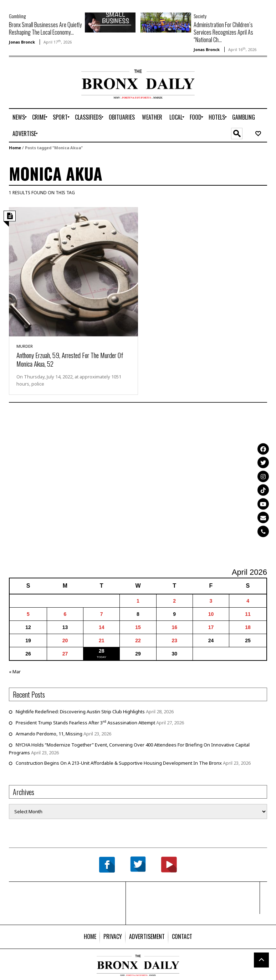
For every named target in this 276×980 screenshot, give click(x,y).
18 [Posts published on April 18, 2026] (248, 627)
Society (200, 16)
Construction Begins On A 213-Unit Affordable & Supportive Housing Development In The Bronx (119, 763)
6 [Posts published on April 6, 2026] (65, 614)
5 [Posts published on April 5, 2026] (28, 614)
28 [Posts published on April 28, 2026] (102, 651)
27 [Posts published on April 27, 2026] (65, 654)
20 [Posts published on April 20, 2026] (65, 640)
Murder (25, 346)
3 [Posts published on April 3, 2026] (211, 601)
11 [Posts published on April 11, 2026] (248, 614)
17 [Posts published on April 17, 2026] (211, 627)
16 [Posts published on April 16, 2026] (174, 627)
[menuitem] (19, 117)
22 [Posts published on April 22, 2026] (138, 640)
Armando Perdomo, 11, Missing (49, 734)
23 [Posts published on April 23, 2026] (174, 640)
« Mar (15, 672)
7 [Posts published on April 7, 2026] (102, 614)
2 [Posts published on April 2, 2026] (174, 601)
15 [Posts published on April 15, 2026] (138, 627)
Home (15, 148)
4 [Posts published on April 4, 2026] (248, 601)
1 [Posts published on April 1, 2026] (138, 601)
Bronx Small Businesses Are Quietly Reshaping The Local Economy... (45, 28)
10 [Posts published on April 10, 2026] (211, 614)
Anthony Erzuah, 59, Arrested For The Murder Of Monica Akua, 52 (70, 359)
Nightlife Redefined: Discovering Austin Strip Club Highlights (80, 712)
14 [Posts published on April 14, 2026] (102, 627)
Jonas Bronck (22, 42)
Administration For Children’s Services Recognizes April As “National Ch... (223, 32)
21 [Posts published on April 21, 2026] (102, 640)
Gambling (17, 16)
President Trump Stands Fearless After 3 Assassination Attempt (85, 723)
